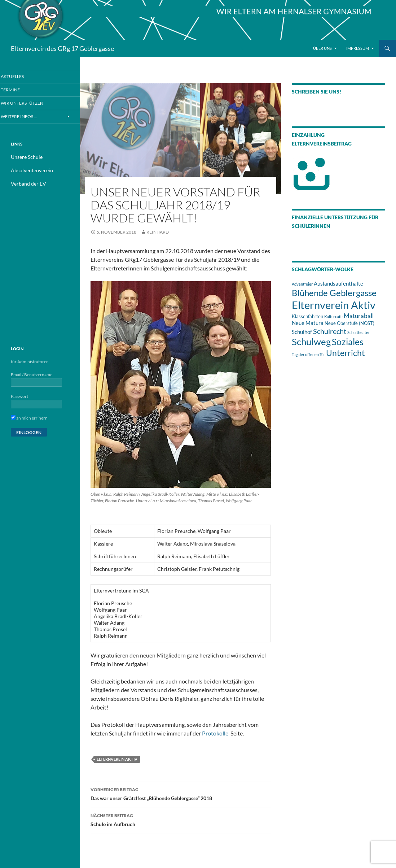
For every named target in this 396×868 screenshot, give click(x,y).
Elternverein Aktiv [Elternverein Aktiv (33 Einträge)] (334, 305)
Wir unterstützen (30, 103)
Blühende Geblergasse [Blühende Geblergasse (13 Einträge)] (334, 293)
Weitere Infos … (27, 117)
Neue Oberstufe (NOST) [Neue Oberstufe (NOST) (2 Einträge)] (349, 323)
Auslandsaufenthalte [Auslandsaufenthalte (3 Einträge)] (338, 283)
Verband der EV (26, 184)
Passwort (19, 396)
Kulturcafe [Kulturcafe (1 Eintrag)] (333, 316)
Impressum (358, 48)
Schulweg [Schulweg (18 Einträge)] (311, 342)
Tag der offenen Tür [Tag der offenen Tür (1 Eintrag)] (308, 354)
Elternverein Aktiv (117, 759)
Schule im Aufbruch (181, 819)
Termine (19, 90)
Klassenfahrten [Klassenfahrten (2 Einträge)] (307, 316)
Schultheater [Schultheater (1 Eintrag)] (358, 332)
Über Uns (322, 48)
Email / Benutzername (32, 374)
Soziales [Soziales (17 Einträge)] (348, 342)
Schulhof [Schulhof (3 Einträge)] (302, 332)
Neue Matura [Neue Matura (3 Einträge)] (308, 323)
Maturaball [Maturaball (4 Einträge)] (359, 316)
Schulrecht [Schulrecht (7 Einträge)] (330, 331)
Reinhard (158, 232)
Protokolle (215, 733)
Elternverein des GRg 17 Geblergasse (62, 48)
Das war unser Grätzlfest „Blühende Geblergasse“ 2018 (181, 793)
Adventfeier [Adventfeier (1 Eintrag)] (302, 284)
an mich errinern (29, 418)
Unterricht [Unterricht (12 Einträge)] (346, 353)
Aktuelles (21, 76)
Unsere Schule (24, 158)
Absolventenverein (29, 171)
